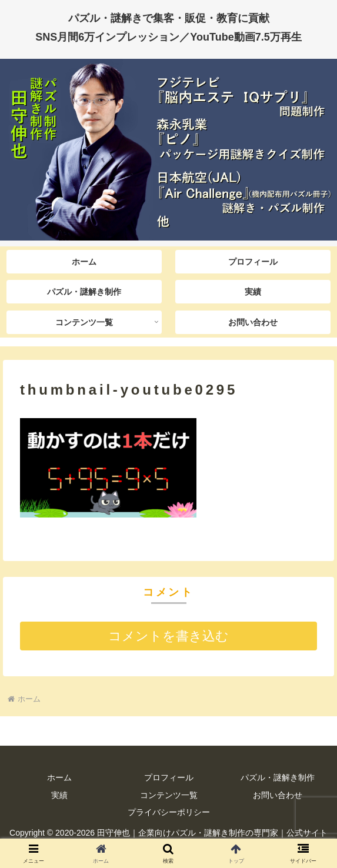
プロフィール (169, 777)
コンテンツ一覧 (169, 795)
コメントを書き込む (168, 636)
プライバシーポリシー (169, 812)
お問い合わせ (278, 795)
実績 (59, 795)
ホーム (59, 777)
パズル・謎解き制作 (278, 777)
